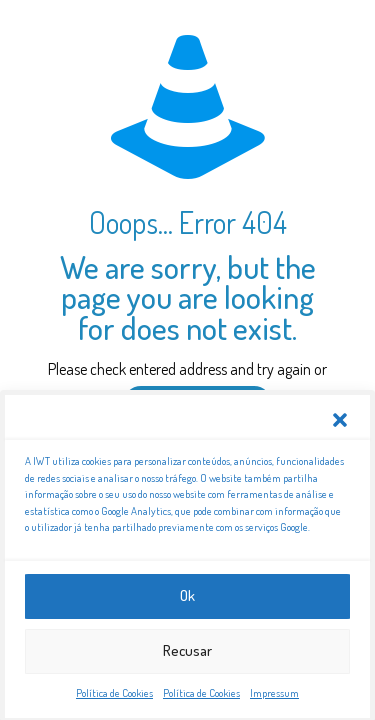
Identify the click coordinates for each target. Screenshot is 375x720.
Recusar (187, 653)
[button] (340, 423)
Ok (187, 598)
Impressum (274, 696)
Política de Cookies (114, 696)
